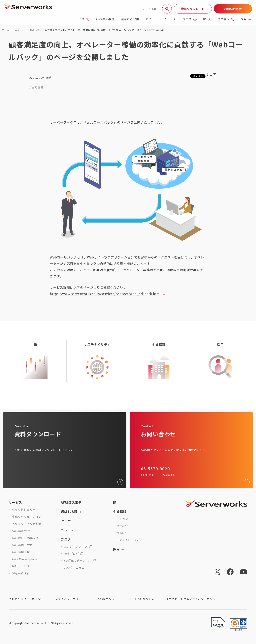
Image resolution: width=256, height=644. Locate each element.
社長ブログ (74, 554)
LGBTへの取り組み (142, 599)
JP (145, 9)
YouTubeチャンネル (80, 561)
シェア (211, 74)
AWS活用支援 (21, 552)
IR (207, 19)
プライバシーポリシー (70, 599)
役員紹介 (122, 533)
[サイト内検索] (167, 9)
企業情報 (226, 19)
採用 (246, 19)
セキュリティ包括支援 (27, 524)
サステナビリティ (128, 540)
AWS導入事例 (105, 19)
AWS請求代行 (21, 531)
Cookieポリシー (107, 599)
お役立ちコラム (74, 568)
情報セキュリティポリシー (26, 599)
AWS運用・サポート (25, 545)
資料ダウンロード (193, 9)
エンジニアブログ (78, 546)
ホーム (6, 30)
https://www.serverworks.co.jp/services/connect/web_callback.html (105, 294)
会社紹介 (122, 526)
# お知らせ (36, 87)
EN (154, 9)
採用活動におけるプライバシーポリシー (192, 599)
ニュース (170, 19)
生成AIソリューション (27, 517)
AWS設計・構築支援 (25, 538)
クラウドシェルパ (24, 510)
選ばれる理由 (130, 19)
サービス (81, 19)
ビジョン (122, 519)
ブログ (190, 19)
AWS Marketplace (25, 559)
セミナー (152, 19)
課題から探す (21, 573)
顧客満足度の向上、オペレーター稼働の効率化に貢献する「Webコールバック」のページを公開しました (105, 30)
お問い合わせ (233, 9)
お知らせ (35, 30)
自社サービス (21, 566)
